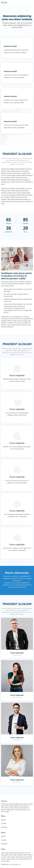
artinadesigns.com (16, 864)
